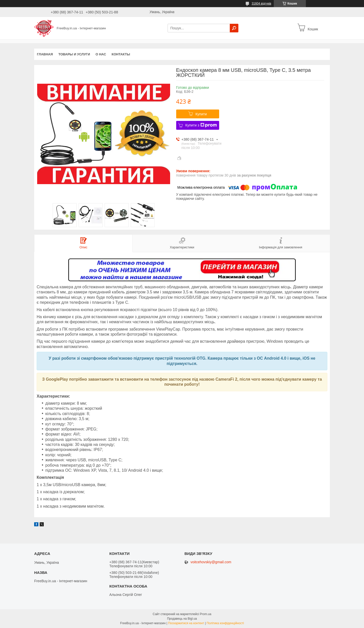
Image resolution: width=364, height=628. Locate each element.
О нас (101, 54)
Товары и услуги (74, 54)
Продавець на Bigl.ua (182, 619)
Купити (201, 114)
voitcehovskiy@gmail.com (211, 562)
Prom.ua (206, 614)
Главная (45, 54)
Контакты (121, 54)
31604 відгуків (261, 4)
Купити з (201, 125)
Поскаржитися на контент (186, 623)
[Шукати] (234, 28)
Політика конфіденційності (225, 623)
